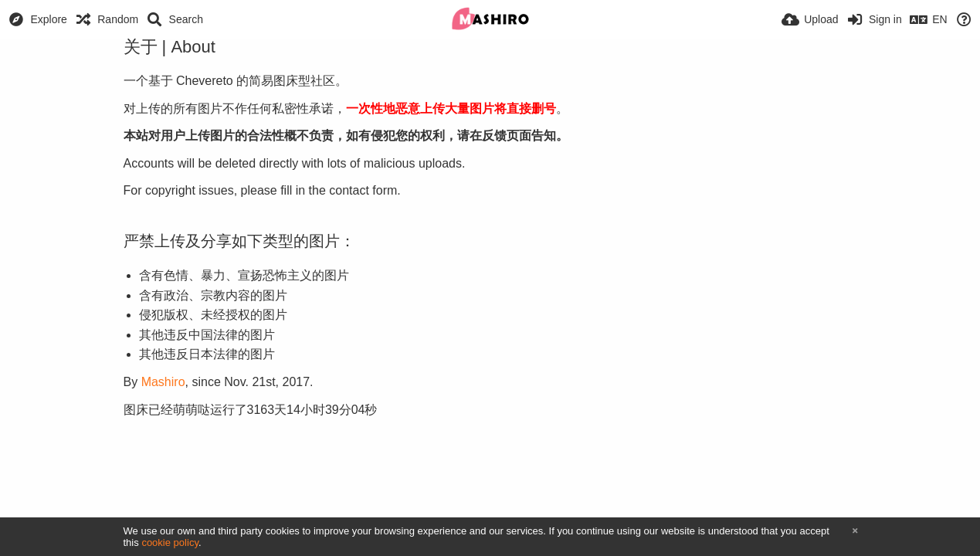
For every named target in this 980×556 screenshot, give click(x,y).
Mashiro (163, 382)
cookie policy (170, 542)
